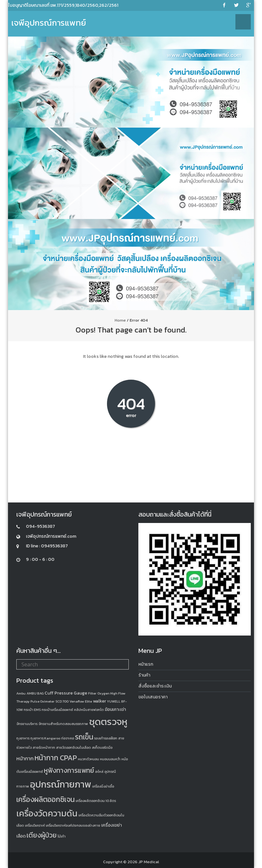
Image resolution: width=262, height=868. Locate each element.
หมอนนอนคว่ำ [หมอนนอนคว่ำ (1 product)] (110, 759)
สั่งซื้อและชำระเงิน (155, 686)
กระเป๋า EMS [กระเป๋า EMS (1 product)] (32, 710)
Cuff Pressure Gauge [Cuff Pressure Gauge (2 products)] (66, 693)
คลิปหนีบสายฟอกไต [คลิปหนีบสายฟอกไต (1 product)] (89, 710)
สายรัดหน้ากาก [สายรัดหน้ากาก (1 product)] (44, 747)
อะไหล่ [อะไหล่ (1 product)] (99, 771)
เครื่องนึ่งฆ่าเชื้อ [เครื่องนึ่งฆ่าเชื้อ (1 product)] (103, 786)
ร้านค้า (144, 675)
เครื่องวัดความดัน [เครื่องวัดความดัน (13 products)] (47, 813)
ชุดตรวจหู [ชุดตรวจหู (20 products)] (108, 722)
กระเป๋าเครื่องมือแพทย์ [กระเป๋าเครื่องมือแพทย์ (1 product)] (57, 710)
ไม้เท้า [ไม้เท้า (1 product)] (62, 836)
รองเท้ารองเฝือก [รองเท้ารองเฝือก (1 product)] (106, 738)
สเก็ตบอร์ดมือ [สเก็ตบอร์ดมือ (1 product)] (102, 747)
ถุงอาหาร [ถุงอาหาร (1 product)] (23, 738)
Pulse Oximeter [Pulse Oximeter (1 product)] (42, 701)
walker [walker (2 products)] (99, 701)
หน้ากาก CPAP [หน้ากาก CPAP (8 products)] (56, 758)
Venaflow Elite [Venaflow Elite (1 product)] (81, 701)
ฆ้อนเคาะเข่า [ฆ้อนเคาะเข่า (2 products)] (115, 709)
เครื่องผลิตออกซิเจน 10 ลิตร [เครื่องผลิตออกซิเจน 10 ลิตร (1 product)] (96, 801)
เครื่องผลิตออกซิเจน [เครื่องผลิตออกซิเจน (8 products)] (45, 799)
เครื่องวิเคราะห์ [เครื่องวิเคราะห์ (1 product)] (35, 825)
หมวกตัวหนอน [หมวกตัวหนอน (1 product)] (88, 759)
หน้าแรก (146, 664)
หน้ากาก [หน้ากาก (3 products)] (25, 758)
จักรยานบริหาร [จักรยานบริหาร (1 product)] (27, 724)
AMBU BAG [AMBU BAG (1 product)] (35, 693)
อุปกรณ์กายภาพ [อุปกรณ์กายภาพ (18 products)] (61, 784)
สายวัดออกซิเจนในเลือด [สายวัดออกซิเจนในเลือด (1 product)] (74, 747)
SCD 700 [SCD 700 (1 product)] (62, 701)
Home (120, 320)
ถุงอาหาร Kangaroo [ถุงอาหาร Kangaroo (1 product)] (45, 738)
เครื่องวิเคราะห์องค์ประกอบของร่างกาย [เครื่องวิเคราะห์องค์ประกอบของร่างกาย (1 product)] (73, 825)
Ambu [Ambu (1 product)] (21, 693)
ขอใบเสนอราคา (153, 697)
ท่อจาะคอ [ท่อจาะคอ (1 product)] (68, 738)
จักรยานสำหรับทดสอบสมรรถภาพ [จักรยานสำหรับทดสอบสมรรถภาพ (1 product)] (63, 724)
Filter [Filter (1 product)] (92, 693)
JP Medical (149, 862)
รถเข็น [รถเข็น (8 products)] (84, 737)
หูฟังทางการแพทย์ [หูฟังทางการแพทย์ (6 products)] (69, 770)
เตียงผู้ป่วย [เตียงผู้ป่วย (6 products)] (42, 835)
